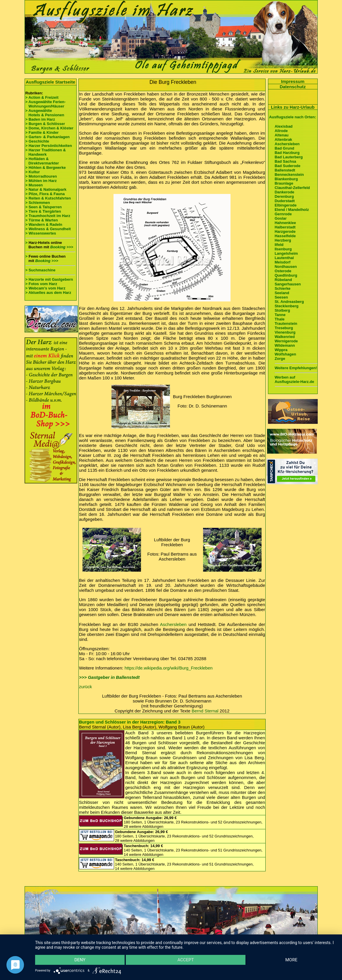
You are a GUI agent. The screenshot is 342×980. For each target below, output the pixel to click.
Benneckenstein (289, 175)
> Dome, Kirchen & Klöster (49, 128)
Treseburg (284, 328)
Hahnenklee (285, 223)
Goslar (281, 218)
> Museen (34, 185)
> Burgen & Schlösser (45, 124)
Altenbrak (283, 139)
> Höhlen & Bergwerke (46, 168)
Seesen (281, 297)
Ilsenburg (283, 249)
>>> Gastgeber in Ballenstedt (109, 677)
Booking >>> (62, 247)
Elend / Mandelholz (292, 210)
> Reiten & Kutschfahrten (48, 198)
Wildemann (285, 345)
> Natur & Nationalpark (46, 189)
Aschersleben (173, 624)
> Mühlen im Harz (41, 181)
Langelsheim (286, 253)
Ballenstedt (285, 170)
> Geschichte (37, 141)
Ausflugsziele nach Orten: (293, 117)
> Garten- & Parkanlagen (48, 137)
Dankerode (285, 192)
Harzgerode (285, 231)
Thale (280, 319)
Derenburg (284, 196)
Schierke (283, 288)
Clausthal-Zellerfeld (292, 188)
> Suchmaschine (41, 270)
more (291, 960)
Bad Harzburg (287, 153)
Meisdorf (283, 262)
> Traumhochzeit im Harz (48, 216)
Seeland (282, 293)
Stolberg (282, 310)
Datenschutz (293, 87)
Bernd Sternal (205, 711)
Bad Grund (285, 148)
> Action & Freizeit (42, 97)
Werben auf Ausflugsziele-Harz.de (294, 379)
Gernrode (283, 214)
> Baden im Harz (40, 119)
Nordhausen (286, 267)
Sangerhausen (288, 284)
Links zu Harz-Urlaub (293, 107)
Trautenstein (286, 324)
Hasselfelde (285, 236)
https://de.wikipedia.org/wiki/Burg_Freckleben (169, 668)
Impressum (293, 81)
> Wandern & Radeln (44, 224)
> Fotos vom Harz (41, 284)
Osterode (283, 271)
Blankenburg (286, 179)
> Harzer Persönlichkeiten (49, 146)
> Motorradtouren (41, 176)
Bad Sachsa (286, 161)
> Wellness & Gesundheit (48, 229)
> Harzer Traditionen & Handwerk (46, 152)
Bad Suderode (288, 166)
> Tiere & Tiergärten (43, 211)
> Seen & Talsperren (44, 207)
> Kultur (33, 172)
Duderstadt (285, 201)
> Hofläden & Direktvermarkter (42, 161)
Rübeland (283, 280)
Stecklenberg (287, 306)
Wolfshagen (285, 354)
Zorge (280, 359)
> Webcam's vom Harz (45, 288)
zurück (85, 687)
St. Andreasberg (289, 302)
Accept (185, 960)
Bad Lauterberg (289, 157)
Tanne (280, 315)
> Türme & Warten (42, 220)
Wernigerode (286, 341)
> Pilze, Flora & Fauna (45, 194)
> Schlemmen (38, 203)
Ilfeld (279, 245)
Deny (80, 960)
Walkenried (285, 337)
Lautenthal (284, 258)
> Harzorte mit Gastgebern (49, 279)
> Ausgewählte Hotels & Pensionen (45, 113)
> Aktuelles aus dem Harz (49, 293)
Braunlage (284, 183)
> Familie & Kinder (42, 132)
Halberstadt (285, 227)
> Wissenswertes (41, 233)
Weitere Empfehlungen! (296, 368)
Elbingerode (286, 205)
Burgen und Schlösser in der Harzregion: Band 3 (130, 722)
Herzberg (283, 240)
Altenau (282, 135)
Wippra (281, 350)
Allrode (281, 131)
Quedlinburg (286, 275)
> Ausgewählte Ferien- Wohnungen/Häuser (46, 104)
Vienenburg (285, 332)
